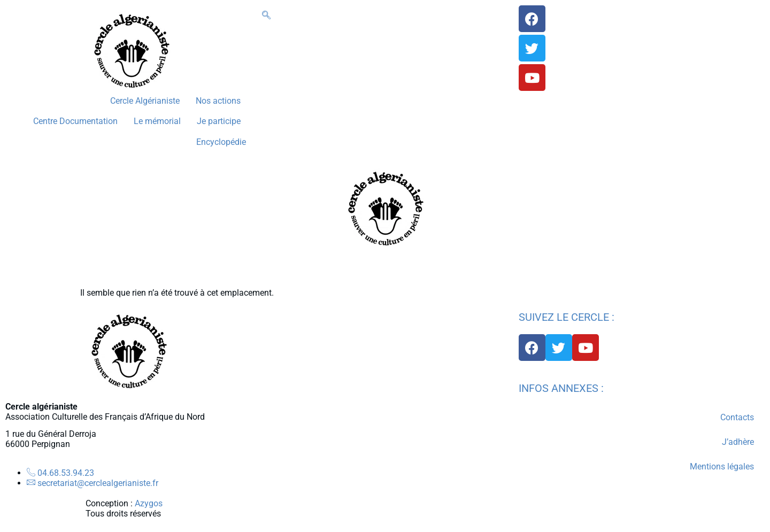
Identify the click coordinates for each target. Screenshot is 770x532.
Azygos (149, 503)
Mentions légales (722, 467)
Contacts (737, 417)
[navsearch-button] (266, 16)
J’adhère (738, 442)
